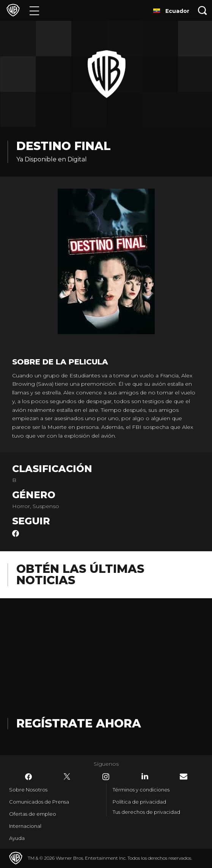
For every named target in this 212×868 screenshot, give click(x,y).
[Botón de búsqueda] (203, 10)
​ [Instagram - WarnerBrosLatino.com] (106, 777)
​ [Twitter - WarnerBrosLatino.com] (67, 777)
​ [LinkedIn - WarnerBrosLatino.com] (145, 776)
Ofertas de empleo (33, 814)
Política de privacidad (139, 802)
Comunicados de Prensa (39, 802)
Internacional (25, 826)
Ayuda (17, 838)
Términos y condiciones (141, 790)
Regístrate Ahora (79, 723)
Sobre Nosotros (28, 790)
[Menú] (34, 10)
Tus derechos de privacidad (146, 812)
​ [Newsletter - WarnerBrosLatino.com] (184, 777)
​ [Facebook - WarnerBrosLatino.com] (28, 777)
